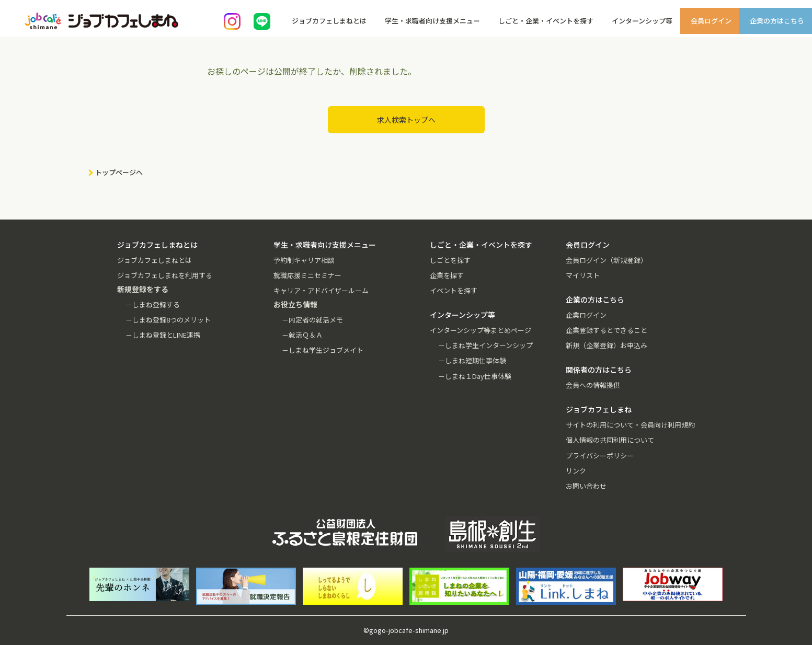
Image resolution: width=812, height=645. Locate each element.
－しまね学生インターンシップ (485, 345)
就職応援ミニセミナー (307, 275)
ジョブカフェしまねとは (329, 21)
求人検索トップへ (406, 120)
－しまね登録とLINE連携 (163, 335)
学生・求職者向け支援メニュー (432, 21)
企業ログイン (586, 315)
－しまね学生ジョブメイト (323, 350)
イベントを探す (454, 290)
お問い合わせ (586, 486)
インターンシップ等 (642, 21)
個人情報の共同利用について (610, 440)
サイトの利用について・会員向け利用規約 (630, 425)
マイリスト (583, 275)
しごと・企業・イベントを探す (546, 21)
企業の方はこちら (777, 21)
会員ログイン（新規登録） (607, 260)
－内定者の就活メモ (312, 320)
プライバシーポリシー (600, 456)
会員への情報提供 (593, 385)
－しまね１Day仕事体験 (475, 376)
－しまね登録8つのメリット (168, 320)
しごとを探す (450, 260)
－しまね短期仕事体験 (472, 360)
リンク (576, 471)
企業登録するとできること (607, 330)
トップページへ (119, 172)
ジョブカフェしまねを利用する (165, 275)
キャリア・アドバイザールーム (321, 290)
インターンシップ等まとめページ (481, 330)
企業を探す (447, 275)
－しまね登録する (153, 304)
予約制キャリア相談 (304, 260)
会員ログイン (711, 21)
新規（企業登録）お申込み (607, 345)
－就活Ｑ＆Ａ (302, 335)
